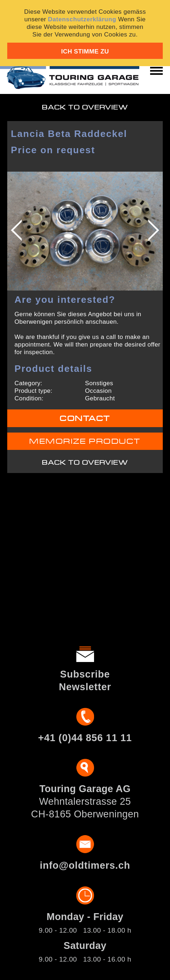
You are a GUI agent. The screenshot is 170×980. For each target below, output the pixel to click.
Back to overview (85, 108)
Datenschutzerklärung (82, 19)
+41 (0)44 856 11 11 (85, 738)
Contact (85, 419)
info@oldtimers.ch (85, 865)
